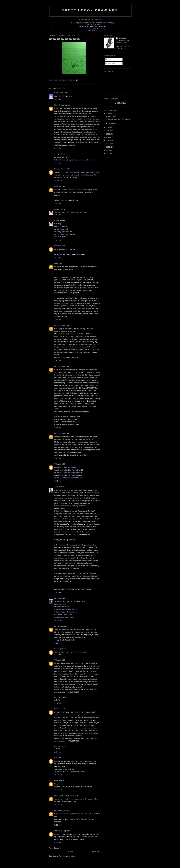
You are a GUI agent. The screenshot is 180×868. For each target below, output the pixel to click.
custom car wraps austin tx (64, 769)
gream (57, 263)
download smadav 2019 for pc (65, 467)
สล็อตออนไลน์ (67, 285)
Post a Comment (55, 848)
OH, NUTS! (92, 30)
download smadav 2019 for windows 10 (69, 470)
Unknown (58, 186)
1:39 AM (58, 163)
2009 (108, 144)
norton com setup (61, 604)
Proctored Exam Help (62, 834)
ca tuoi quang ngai (61, 229)
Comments (110, 63)
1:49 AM (58, 240)
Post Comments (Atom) (67, 856)
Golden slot (73, 303)
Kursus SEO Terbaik (76, 819)
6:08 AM (58, 148)
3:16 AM (58, 592)
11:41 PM (58, 181)
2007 (108, 150)
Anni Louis (58, 487)
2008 (108, 147)
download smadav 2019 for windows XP (69, 478)
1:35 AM (58, 654)
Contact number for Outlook (64, 617)
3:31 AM (58, 320)
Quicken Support (60, 325)
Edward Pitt (58, 649)
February (112, 116)
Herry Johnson (60, 105)
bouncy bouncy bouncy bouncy (119, 119)
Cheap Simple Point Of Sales (65, 640)
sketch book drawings (90, 10)
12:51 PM (58, 790)
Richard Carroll (60, 169)
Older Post (96, 852)
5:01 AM (58, 843)
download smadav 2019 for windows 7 (68, 475)
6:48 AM (58, 481)
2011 (108, 137)
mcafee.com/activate (62, 607)
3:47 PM (58, 643)
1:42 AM (58, 215)
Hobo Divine (59, 93)
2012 (108, 134)
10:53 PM (58, 620)
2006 (108, 153)
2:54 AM (58, 752)
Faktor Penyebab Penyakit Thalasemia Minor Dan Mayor (75, 160)
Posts (108, 59)
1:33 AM (58, 204)
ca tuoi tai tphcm (60, 237)
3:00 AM (58, 258)
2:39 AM (58, 361)
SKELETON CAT (92, 28)
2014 (108, 127)
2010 (108, 140)
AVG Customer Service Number (66, 609)
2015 (108, 114)
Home (71, 852)
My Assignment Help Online (64, 796)
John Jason (59, 626)
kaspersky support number (64, 615)
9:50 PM (58, 99)
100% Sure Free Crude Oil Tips (66, 200)
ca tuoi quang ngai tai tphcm (65, 234)
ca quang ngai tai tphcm (63, 232)
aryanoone (58, 598)
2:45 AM (58, 428)
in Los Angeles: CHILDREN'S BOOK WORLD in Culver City (92, 23)
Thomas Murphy (60, 831)
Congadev (58, 209)
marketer (58, 781)
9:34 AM (58, 703)
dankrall (122, 38)
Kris (56, 758)
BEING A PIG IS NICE (92, 25)
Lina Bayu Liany (60, 810)
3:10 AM (58, 458)
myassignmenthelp (80, 799)
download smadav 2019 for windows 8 (68, 473)
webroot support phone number (66, 612)
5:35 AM (58, 825)
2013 (108, 131)
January (111, 123)
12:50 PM (58, 775)
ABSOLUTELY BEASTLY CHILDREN (92, 26)
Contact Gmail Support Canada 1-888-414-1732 (80, 172)
